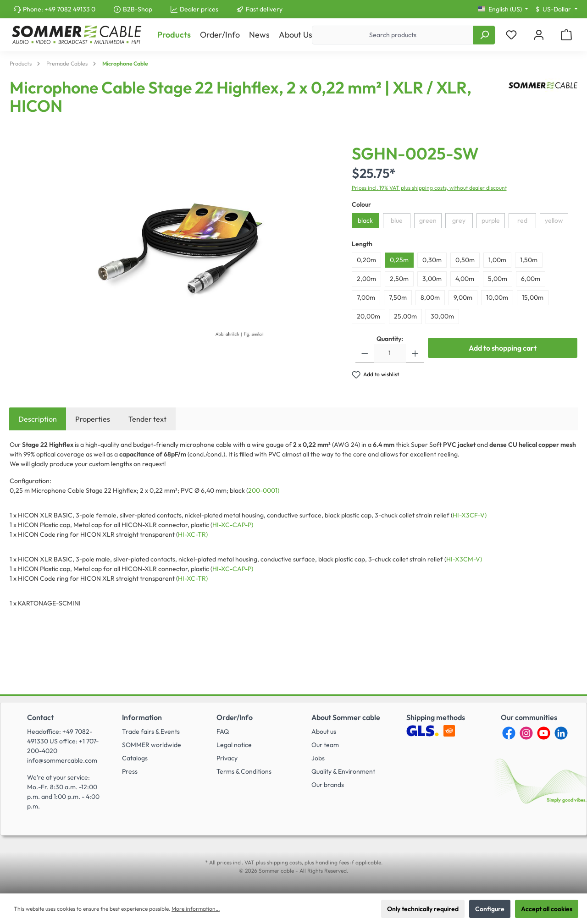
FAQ (223, 731)
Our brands (328, 785)
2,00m (366, 279)
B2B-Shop (138, 9)
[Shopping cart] (566, 35)
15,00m (533, 297)
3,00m (432, 279)
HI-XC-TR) (193, 534)
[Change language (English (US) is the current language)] (503, 9)
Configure (490, 909)
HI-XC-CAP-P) (233, 525)
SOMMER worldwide (152, 745)
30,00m (442, 316)
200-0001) (264, 490)
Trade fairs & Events (151, 731)
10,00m (497, 297)
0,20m (366, 260)
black (365, 220)
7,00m (366, 297)
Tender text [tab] (147, 419)
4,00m (465, 279)
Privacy (227, 758)
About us (324, 731)
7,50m (398, 297)
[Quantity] (390, 354)
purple (491, 220)
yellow (554, 220)
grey (459, 220)
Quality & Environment (343, 771)
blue (397, 220)
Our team (325, 745)
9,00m (463, 297)
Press (130, 771)
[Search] (484, 35)
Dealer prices (199, 9)
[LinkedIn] (561, 733)
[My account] (539, 35)
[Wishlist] (511, 35)
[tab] (38, 419)
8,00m (430, 297)
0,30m (432, 260)
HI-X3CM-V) (464, 559)
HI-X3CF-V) (470, 515)
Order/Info (235, 717)
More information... (196, 909)
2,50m (399, 279)
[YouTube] (544, 733)
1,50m (529, 260)
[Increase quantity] (415, 354)
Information (142, 717)
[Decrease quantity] (365, 354)
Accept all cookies (547, 909)
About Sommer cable (346, 717)
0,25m (399, 260)
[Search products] (393, 35)
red (522, 220)
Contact (40, 717)
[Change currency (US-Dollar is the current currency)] (557, 9)
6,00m (531, 279)
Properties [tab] (93, 419)
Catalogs (135, 758)
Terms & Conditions (244, 771)
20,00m (368, 316)
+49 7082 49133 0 (70, 9)
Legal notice (234, 745)
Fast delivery (264, 9)
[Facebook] (509, 733)
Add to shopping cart (503, 348)
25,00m (405, 316)
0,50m (465, 260)
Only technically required (423, 909)
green (428, 220)
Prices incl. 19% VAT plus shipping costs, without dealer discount (429, 188)
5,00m (498, 279)
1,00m (497, 260)
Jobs (318, 758)
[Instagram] (526, 733)
